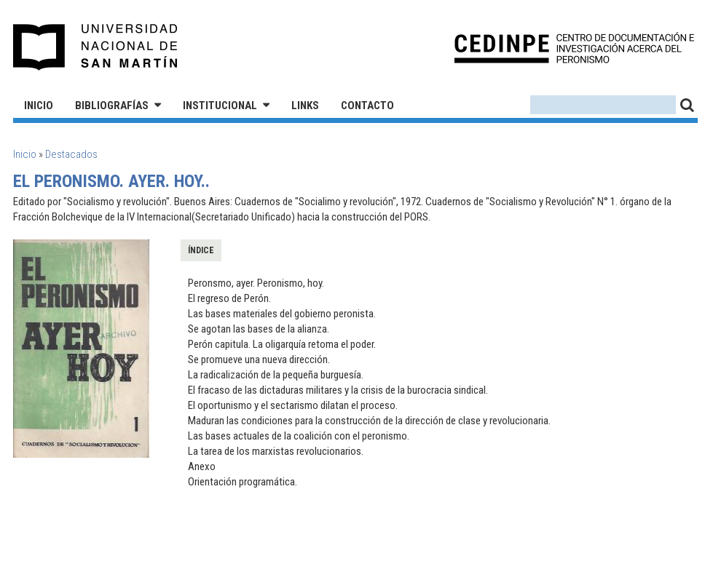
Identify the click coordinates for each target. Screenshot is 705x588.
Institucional (220, 106)
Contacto (367, 106)
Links (305, 106)
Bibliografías (112, 106)
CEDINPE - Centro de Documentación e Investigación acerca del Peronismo (574, 48)
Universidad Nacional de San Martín (96, 47)
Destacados (71, 154)
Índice (201, 250)
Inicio (39, 106)
